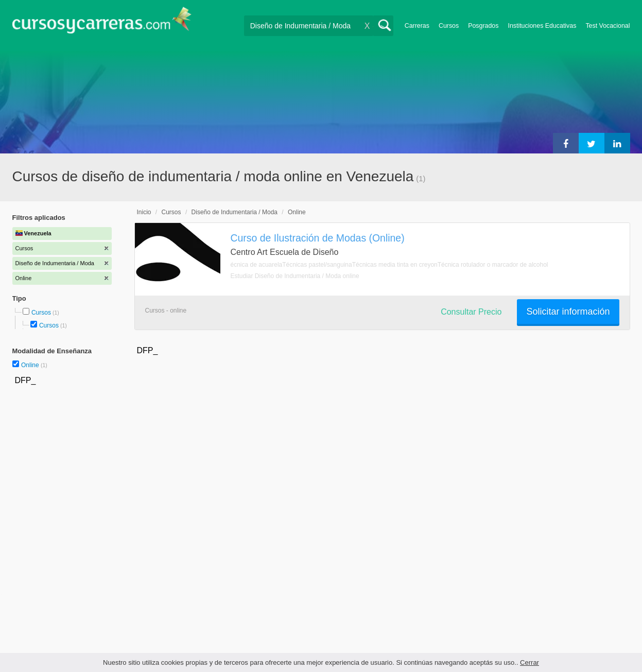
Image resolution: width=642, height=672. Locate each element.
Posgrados (483, 26)
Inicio (144, 212)
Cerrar (530, 662)
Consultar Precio (471, 312)
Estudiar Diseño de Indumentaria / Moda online (295, 276)
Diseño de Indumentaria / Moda (235, 212)
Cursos (449, 26)
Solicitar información (568, 312)
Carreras (417, 26)
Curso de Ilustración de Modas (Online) (318, 238)
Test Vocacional (608, 26)
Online (31, 365)
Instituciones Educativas (542, 26)
